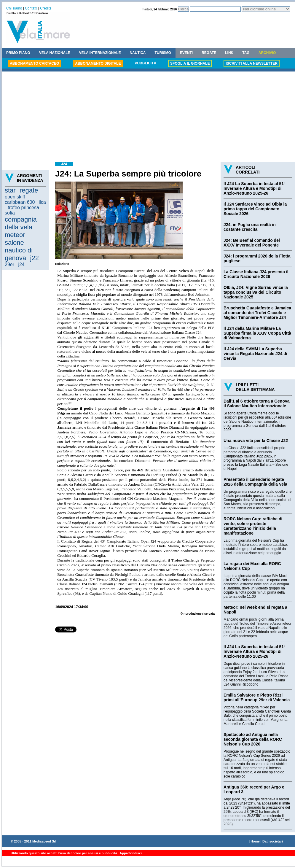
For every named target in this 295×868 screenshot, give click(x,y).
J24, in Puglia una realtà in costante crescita (250, 227)
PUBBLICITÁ (145, 63)
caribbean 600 (20, 202)
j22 (35, 258)
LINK (229, 53)
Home (255, 841)
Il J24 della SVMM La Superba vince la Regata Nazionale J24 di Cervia (255, 354)
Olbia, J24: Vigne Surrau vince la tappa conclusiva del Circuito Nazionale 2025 (256, 292)
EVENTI (186, 53)
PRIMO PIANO (18, 53)
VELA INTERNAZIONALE (100, 53)
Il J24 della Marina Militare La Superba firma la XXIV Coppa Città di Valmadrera (257, 333)
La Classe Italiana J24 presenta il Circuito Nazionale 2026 (256, 274)
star (10, 190)
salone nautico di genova (19, 250)
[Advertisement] (148, 117)
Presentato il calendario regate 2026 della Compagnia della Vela (255, 482)
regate (29, 190)
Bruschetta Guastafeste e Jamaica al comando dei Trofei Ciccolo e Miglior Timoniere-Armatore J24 (257, 313)
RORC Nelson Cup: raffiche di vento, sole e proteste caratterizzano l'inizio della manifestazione (253, 526)
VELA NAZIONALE (55, 53)
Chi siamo (14, 8)
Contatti (31, 8)
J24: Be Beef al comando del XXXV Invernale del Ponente (252, 243)
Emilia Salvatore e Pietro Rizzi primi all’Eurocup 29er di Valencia (257, 697)
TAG (246, 53)
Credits (46, 8)
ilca (42, 202)
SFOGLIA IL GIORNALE (190, 63)
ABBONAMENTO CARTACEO (34, 63)
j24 (21, 264)
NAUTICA (138, 53)
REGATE (209, 53)
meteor (15, 235)
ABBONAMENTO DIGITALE (98, 63)
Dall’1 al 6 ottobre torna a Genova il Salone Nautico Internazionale (257, 403)
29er (9, 264)
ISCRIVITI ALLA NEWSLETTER (251, 63)
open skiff (15, 197)
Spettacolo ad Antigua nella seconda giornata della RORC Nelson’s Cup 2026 (253, 739)
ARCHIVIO (267, 53)
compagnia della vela (21, 223)
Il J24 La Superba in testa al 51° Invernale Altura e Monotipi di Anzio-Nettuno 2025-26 (255, 188)
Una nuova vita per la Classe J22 (256, 441)
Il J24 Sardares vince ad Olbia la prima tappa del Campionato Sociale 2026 (255, 209)
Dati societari (273, 841)
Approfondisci (130, 853)
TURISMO (163, 53)
